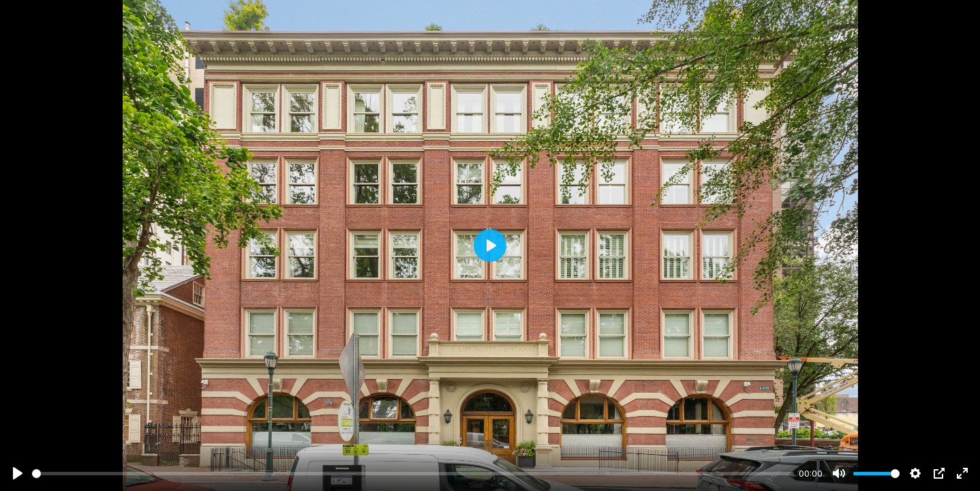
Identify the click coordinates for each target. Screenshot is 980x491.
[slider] (413, 474)
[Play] (18, 473)
